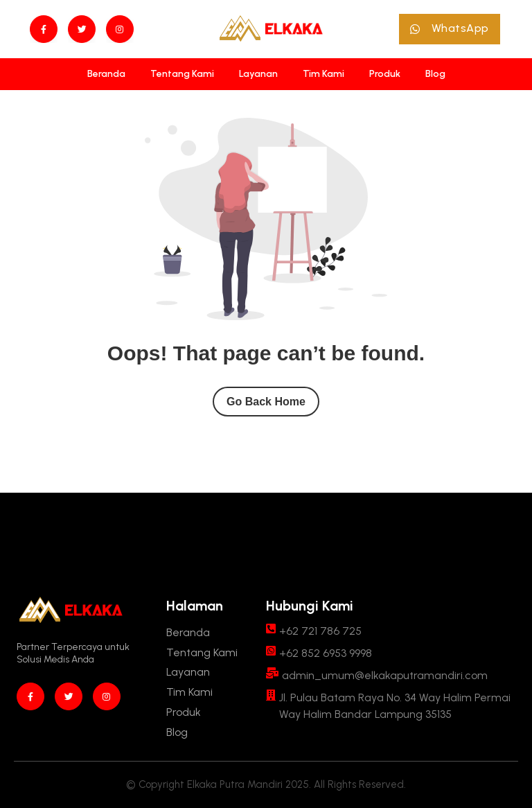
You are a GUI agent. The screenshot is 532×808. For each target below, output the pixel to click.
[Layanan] (258, 74)
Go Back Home (266, 402)
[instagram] (120, 29)
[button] (450, 29)
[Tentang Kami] (182, 74)
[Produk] (385, 74)
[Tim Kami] (323, 74)
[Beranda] (106, 74)
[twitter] (82, 29)
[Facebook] (44, 29)
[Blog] (435, 74)
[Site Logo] (271, 29)
